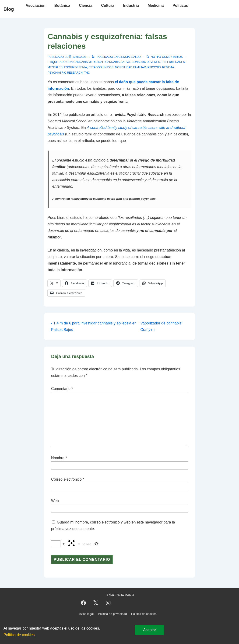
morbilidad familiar (130, 67)
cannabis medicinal (89, 62)
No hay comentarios (167, 57)
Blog (9, 9)
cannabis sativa (118, 62)
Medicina (156, 5)
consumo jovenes (146, 62)
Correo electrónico (66, 479)
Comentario (62, 389)
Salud (136, 57)
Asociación (35, 5)
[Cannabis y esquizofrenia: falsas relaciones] (79, 57)
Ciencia (86, 5)
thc (87, 73)
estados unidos (101, 67)
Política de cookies (144, 614)
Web (55, 501)
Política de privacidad (112, 614)
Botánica (62, 5)
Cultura (108, 5)
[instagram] (108, 603)
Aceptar (149, 630)
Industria (131, 5)
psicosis (154, 67)
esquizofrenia (76, 67)
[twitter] (96, 603)
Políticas (180, 5)
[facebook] (84, 603)
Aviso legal (86, 614)
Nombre (58, 458)
